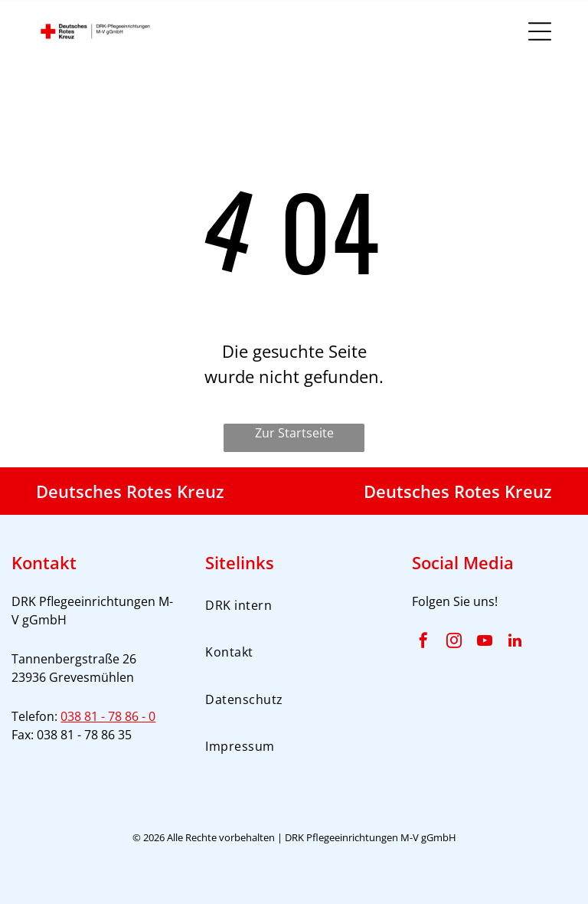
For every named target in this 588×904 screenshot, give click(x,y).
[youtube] (485, 642)
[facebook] (423, 642)
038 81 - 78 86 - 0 (108, 716)
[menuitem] (294, 605)
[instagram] (454, 642)
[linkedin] (515, 642)
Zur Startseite (294, 433)
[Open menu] (540, 31)
